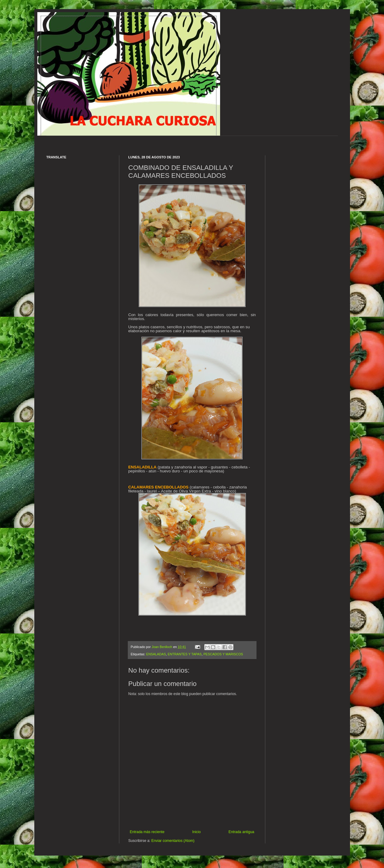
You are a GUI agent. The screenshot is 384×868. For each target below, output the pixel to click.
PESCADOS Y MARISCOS (223, 654)
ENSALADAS (156, 654)
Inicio (196, 832)
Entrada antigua (241, 832)
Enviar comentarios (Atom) (173, 841)
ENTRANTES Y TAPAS (185, 654)
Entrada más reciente (147, 832)
